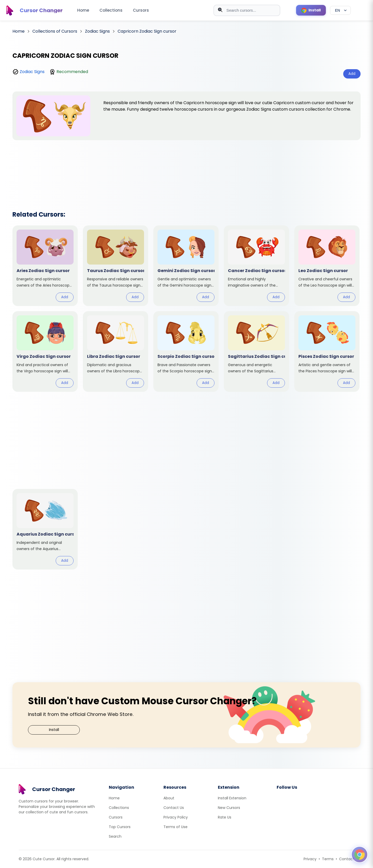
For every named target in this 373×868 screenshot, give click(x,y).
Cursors (141, 10)
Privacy (310, 859)
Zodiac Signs (32, 72)
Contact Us (174, 808)
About (169, 798)
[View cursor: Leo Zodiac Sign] (327, 266)
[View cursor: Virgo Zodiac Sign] (45, 351)
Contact (347, 859)
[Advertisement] (187, 169)
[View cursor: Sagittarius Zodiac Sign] (256, 351)
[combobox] (247, 10)
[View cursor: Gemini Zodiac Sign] (186, 266)
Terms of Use (175, 827)
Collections (111, 10)
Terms (328, 859)
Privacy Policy (176, 817)
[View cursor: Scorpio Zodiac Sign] (186, 351)
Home (83, 10)
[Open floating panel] (360, 855)
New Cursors (229, 808)
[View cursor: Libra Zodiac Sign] (116, 351)
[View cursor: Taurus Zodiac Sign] (116, 266)
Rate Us (225, 817)
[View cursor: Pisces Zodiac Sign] (327, 351)
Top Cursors (120, 827)
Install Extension (232, 798)
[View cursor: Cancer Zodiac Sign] (256, 266)
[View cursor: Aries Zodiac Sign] (45, 266)
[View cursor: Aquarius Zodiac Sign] (45, 529)
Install (54, 730)
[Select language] (340, 10)
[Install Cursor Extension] (311, 10)
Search (115, 836)
